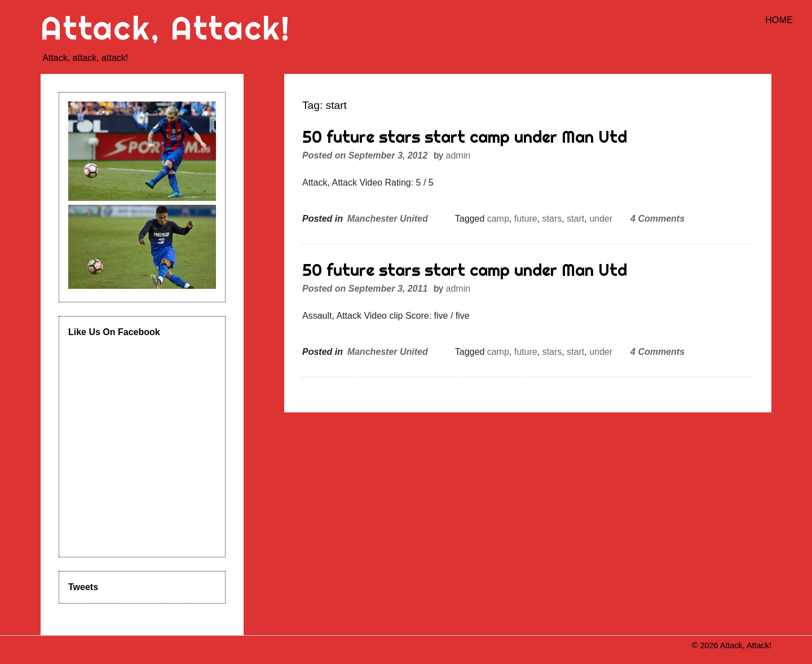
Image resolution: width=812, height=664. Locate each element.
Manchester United (388, 219)
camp (498, 219)
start (575, 219)
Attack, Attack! (166, 28)
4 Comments (657, 219)
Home (779, 20)
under (601, 219)
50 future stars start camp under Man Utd (465, 137)
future (526, 219)
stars (552, 219)
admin (458, 155)
